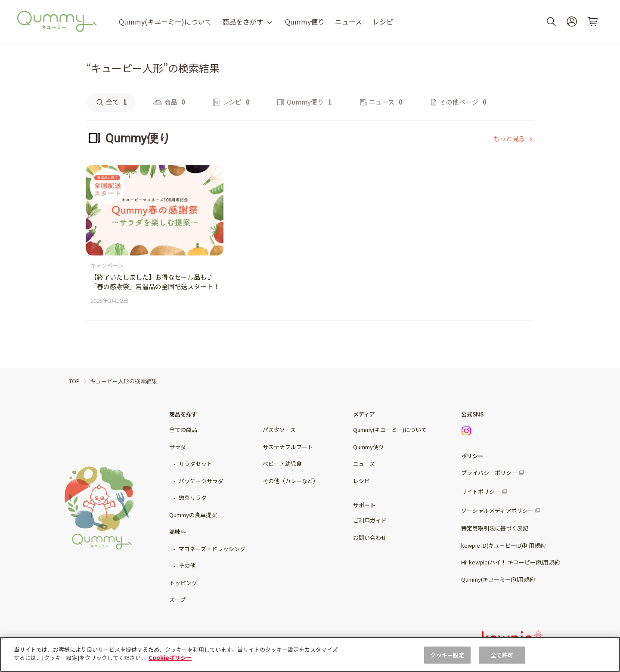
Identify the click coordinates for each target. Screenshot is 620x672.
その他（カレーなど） (291, 481)
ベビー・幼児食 (282, 464)
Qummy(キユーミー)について (165, 22)
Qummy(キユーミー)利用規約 (498, 579)
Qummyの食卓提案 (193, 515)
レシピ (383, 22)
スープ (177, 600)
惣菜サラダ (193, 498)
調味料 (178, 532)
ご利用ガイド (370, 520)
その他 (187, 566)
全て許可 (502, 655)
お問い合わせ (370, 538)
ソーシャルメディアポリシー (497, 510)
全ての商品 (183, 430)
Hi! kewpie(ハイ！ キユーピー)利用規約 (510, 562)
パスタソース (279, 430)
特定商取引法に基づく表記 (495, 528)
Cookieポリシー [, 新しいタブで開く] (170, 658)
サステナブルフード (288, 447)
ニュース (349, 22)
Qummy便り (305, 22)
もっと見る (509, 138)
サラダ (178, 447)
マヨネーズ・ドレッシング (212, 549)
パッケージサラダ (201, 481)
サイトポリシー (481, 492)
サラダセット (195, 464)
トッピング (183, 583)
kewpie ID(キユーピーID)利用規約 (503, 545)
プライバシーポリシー (489, 473)
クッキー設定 (447, 655)
